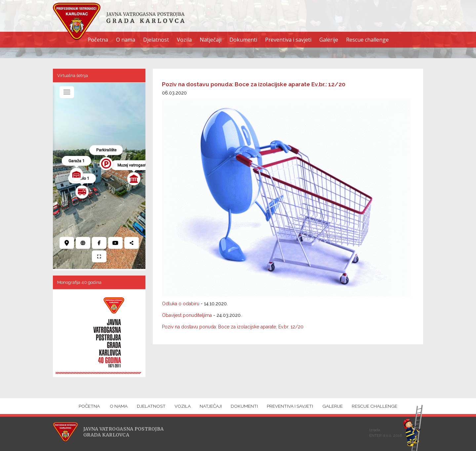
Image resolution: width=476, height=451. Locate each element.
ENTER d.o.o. (381, 435)
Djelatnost (156, 40)
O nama (126, 40)
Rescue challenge (367, 40)
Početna (98, 40)
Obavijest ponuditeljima (187, 315)
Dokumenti (243, 40)
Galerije (329, 40)
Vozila (184, 40)
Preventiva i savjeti (288, 40)
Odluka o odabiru (181, 304)
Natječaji (211, 40)
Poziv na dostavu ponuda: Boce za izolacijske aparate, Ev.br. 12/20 (233, 327)
